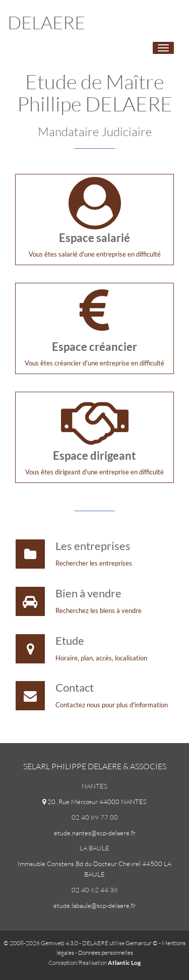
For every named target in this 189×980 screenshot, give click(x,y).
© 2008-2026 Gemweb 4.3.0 (41, 943)
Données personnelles (106, 953)
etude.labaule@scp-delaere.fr (94, 905)
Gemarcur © (142, 943)
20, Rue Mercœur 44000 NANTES (94, 802)
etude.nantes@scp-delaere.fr (95, 833)
